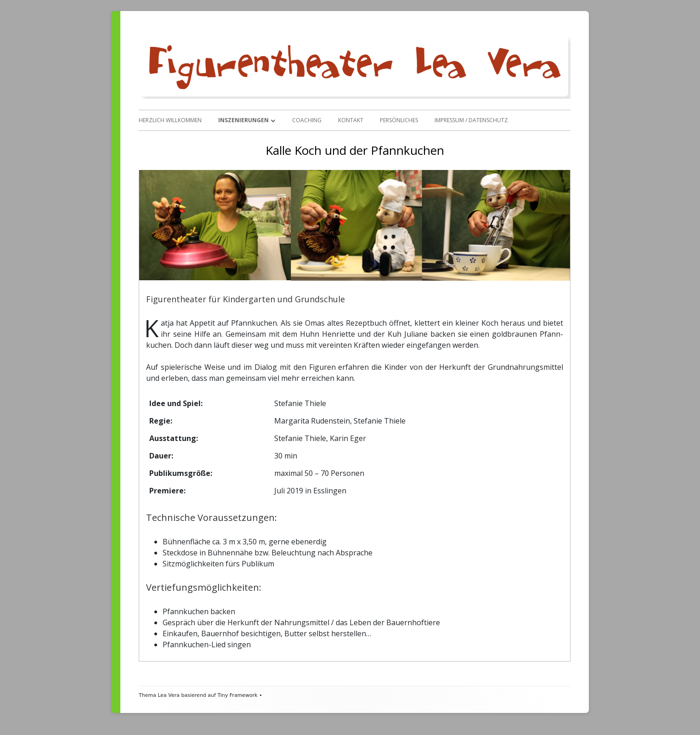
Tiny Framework (237, 695)
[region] (355, 225)
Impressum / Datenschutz (471, 120)
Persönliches (399, 120)
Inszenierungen (243, 120)
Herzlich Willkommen (170, 120)
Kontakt (351, 120)
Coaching (307, 120)
